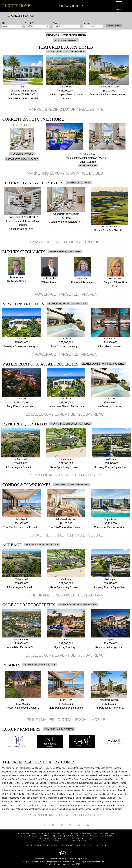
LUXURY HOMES (31, 845)
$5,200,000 (109, 91)
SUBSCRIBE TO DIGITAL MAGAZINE (22, 159)
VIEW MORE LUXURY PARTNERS (59, 729)
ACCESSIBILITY (83, 841)
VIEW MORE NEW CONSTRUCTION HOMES (67, 304)
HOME (21, 834)
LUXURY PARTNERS (106, 834)
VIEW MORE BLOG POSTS (79, 183)
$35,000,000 (66, 91)
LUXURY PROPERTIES (83, 845)
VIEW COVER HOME (88, 166)
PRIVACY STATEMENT (52, 841)
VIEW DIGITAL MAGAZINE (66, 40)
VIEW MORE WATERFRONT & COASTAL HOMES (103, 364)
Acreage (94, 836)
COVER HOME (71, 834)
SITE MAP (89, 838)
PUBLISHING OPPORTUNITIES (52, 838)
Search (114, 26)
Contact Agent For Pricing (23, 91)
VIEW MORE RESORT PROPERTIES (40, 665)
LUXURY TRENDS (101, 845)
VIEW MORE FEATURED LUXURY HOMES (66, 52)
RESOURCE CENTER (75, 838)
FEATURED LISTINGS (34, 834)
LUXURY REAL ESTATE (48, 845)
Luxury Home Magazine (31, 861)
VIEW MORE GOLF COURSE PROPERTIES (78, 605)
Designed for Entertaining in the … (109, 95)
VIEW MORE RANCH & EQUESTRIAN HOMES (70, 424)
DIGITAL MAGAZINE (87, 834)
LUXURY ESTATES (66, 845)
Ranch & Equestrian (53, 836)
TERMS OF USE (69, 841)
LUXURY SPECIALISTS (54, 834)
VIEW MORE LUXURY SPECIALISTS (65, 252)
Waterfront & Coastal (31, 836)
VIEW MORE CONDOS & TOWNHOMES (71, 485)
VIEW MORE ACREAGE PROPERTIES (42, 545)
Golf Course (106, 836)
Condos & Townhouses (77, 836)
